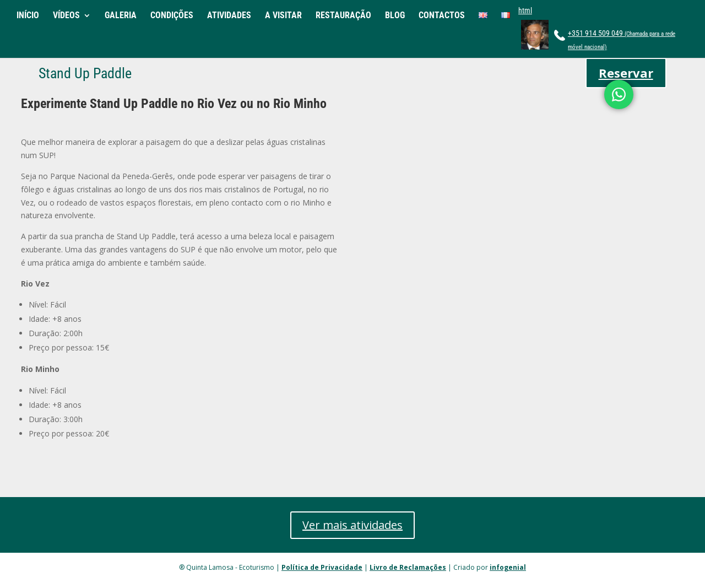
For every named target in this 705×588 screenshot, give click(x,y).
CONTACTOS (442, 16)
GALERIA (121, 16)
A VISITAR (283, 16)
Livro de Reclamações (408, 567)
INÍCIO (28, 16)
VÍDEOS (66, 16)
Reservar (626, 73)
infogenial (508, 567)
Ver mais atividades (352, 525)
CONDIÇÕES (172, 16)
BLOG (395, 16)
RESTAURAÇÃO (343, 16)
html (525, 10)
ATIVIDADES (229, 16)
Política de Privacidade (322, 567)
